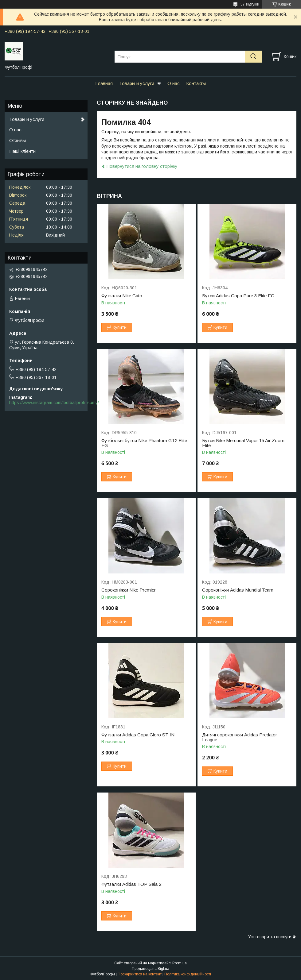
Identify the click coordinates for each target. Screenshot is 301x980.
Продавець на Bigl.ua (150, 969)
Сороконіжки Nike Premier (129, 590)
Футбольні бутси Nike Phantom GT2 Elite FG (144, 443)
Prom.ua (180, 963)
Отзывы (18, 140)
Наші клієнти (22, 151)
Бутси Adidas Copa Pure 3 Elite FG (238, 296)
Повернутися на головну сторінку (142, 166)
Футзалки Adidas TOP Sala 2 (131, 884)
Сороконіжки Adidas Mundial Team (238, 590)
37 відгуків (250, 4)
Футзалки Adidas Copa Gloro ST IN (138, 735)
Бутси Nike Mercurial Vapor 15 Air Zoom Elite (243, 443)
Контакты (196, 83)
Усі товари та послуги (270, 937)
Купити (120, 327)
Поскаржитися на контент (140, 974)
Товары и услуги (137, 83)
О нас (174, 83)
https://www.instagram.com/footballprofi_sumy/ (54, 403)
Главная (104, 83)
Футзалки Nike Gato (122, 296)
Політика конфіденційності (188, 974)
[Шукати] (253, 57)
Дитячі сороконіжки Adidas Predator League (240, 737)
